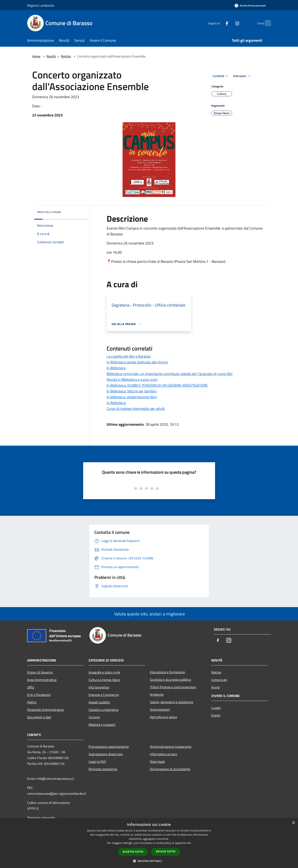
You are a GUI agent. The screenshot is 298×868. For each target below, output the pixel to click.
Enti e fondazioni (39, 695)
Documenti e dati (39, 717)
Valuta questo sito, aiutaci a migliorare (149, 614)
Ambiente (157, 694)
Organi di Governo (40, 672)
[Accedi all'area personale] (250, 6)
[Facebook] (219, 23)
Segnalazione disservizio (106, 754)
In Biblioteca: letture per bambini (132, 391)
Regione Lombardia (41, 5)
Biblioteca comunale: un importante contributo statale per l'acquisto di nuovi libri (170, 374)
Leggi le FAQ (97, 762)
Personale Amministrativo (46, 710)
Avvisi (216, 687)
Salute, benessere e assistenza (172, 702)
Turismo (94, 717)
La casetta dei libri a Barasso (129, 356)
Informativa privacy (164, 754)
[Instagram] (229, 23)
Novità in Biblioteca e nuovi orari (132, 380)
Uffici (31, 687)
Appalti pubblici (99, 702)
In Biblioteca (116, 368)
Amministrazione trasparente (171, 747)
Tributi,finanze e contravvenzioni (173, 687)
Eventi (216, 715)
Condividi (221, 76)
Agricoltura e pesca (163, 717)
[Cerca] (266, 23)
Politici (32, 702)
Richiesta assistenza (103, 769)
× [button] (293, 823)
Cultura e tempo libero (104, 680)
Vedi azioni (242, 76)
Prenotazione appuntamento (109, 747)
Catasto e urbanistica (103, 710)
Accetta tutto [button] (133, 852)
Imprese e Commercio (104, 695)
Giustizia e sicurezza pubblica (170, 680)
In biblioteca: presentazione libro (132, 397)
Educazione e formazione (167, 672)
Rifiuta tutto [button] (166, 851)
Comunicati (219, 680)
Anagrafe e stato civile (104, 672)
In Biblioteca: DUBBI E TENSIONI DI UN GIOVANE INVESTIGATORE (157, 385)
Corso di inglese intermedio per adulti (136, 409)
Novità (51, 56)
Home (36, 56)
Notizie (66, 56)
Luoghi (216, 708)
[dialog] (149, 843)
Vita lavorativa (99, 687)
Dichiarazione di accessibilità (170, 769)
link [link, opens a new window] (189, 843)
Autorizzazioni (160, 709)
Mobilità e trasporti (102, 725)
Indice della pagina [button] (49, 212)
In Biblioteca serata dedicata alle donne (137, 362)
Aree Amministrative (42, 680)
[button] (149, 861)
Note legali (158, 762)
